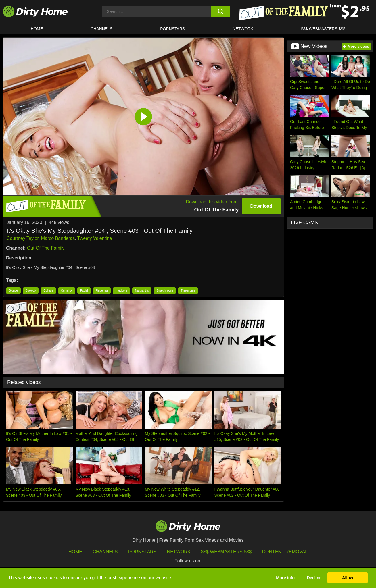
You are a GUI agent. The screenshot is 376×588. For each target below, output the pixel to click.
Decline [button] (314, 578)
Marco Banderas (58, 238)
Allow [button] (348, 578)
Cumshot (67, 291)
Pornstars (172, 29)
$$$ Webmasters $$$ (226, 552)
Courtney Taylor (23, 238)
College (48, 291)
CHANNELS (101, 29)
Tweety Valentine (95, 238)
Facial (84, 291)
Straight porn (165, 291)
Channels (105, 552)
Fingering (102, 291)
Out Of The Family (46, 248)
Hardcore (121, 291)
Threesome (188, 291)
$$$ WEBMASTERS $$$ (323, 29)
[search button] (221, 11)
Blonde (13, 291)
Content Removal (285, 552)
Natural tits (142, 291)
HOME (37, 29)
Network (243, 29)
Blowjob (31, 291)
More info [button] (285, 578)
